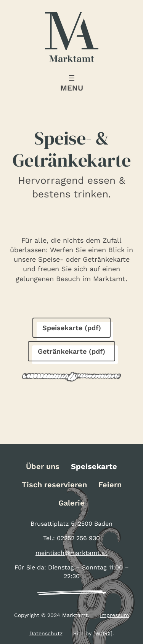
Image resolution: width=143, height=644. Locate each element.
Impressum (114, 615)
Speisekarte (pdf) (72, 328)
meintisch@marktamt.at (71, 553)
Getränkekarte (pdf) (71, 351)
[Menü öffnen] (72, 83)
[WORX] (103, 633)
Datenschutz (46, 633)
